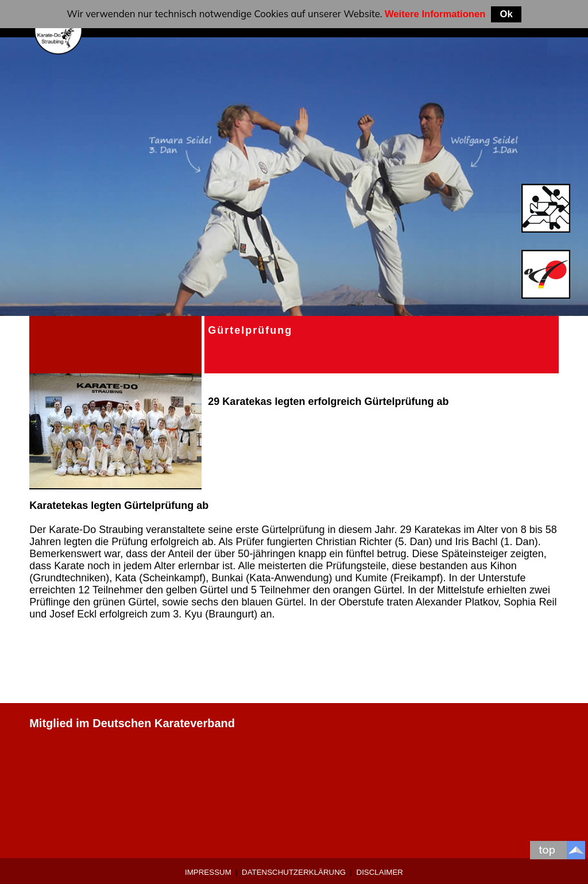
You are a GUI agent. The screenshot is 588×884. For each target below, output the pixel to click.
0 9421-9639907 (71, 778)
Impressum (208, 872)
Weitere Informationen (435, 14)
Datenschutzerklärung (294, 872)
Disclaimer (380, 872)
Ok (506, 14)
